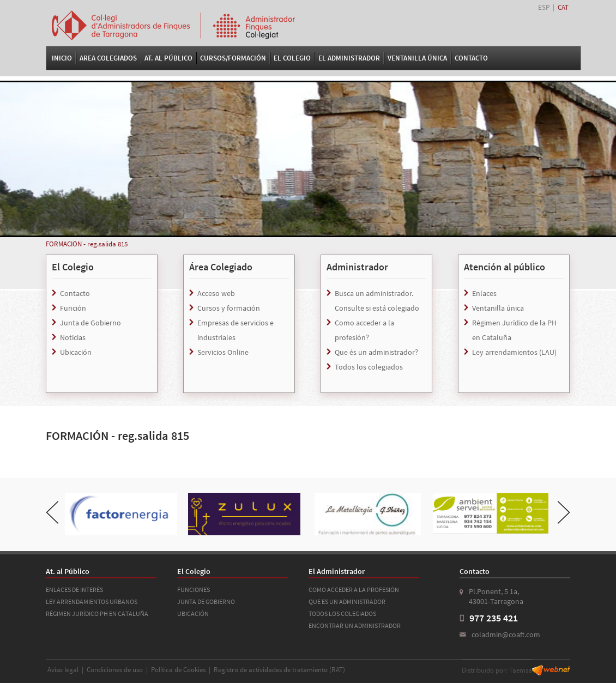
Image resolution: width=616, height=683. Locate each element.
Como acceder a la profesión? (364, 330)
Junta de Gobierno (90, 323)
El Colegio (292, 58)
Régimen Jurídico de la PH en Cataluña (514, 330)
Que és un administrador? (376, 352)
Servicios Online (223, 352)
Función (73, 308)
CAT (563, 7)
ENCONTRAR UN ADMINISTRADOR (355, 625)
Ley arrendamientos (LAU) (514, 352)
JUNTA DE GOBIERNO (206, 602)
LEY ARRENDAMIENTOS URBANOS (92, 602)
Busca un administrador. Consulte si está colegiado (377, 301)
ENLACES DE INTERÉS (74, 590)
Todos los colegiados (369, 367)
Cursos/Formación (233, 58)
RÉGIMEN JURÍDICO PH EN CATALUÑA (97, 614)
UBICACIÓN (193, 614)
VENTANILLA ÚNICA (417, 58)
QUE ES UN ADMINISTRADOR (347, 602)
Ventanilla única (498, 308)
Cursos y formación (229, 308)
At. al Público (168, 58)
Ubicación (76, 352)
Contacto (471, 58)
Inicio (62, 58)
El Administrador (349, 58)
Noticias (73, 337)
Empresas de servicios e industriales (235, 330)
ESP (544, 7)
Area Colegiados (108, 58)
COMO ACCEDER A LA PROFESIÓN (354, 590)
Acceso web (216, 293)
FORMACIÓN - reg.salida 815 (87, 244)
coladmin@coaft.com (506, 634)
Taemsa (521, 670)
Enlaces (484, 293)
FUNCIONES (194, 590)
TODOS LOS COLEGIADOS (342, 614)
